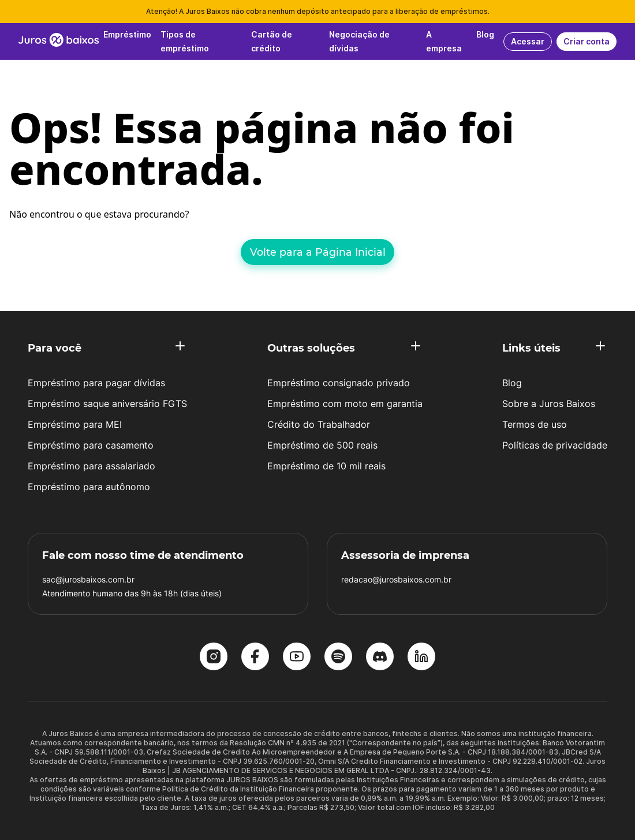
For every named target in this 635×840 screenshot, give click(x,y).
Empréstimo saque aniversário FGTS (107, 404)
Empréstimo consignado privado (339, 383)
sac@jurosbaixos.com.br (88, 579)
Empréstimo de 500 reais (322, 445)
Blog (512, 383)
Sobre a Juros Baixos (549, 404)
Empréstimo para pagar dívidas (96, 383)
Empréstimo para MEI (75, 424)
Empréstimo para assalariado (91, 466)
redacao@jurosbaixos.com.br (396, 579)
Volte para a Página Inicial (318, 252)
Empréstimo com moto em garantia (345, 404)
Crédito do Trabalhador (319, 424)
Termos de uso (535, 424)
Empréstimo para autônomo (89, 487)
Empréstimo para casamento (91, 445)
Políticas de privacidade (555, 445)
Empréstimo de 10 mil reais (326, 466)
